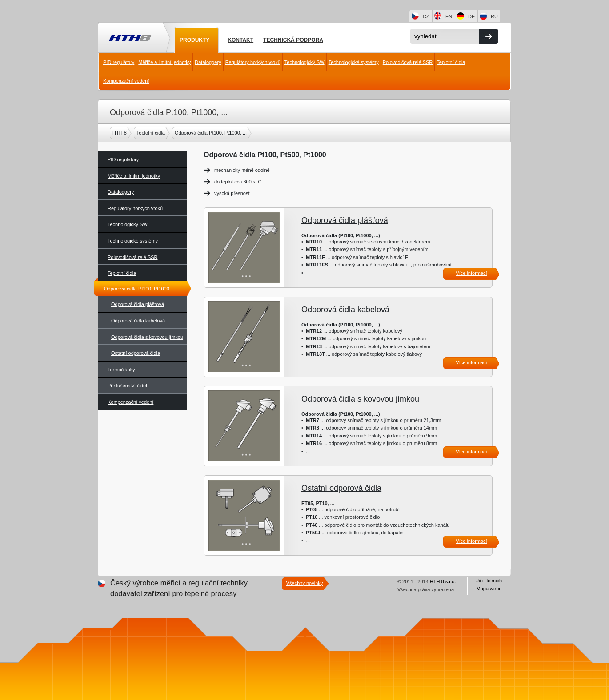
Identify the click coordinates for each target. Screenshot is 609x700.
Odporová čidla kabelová (138, 321)
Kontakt (240, 40)
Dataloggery (208, 62)
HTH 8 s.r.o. (443, 581)
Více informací (471, 273)
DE (471, 16)
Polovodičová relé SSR (408, 62)
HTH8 (129, 39)
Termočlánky (121, 370)
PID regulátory (119, 62)
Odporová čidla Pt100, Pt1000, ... (212, 133)
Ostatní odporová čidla (136, 353)
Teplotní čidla (451, 62)
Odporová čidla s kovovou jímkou (147, 337)
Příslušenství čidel (127, 386)
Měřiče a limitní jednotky (164, 62)
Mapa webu (489, 589)
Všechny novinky (305, 583)
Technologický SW (304, 62)
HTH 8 (121, 133)
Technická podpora (293, 40)
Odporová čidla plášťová (138, 304)
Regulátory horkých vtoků (253, 62)
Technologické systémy (354, 62)
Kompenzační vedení (126, 81)
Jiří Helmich (489, 581)
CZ (426, 16)
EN (449, 16)
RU (494, 16)
